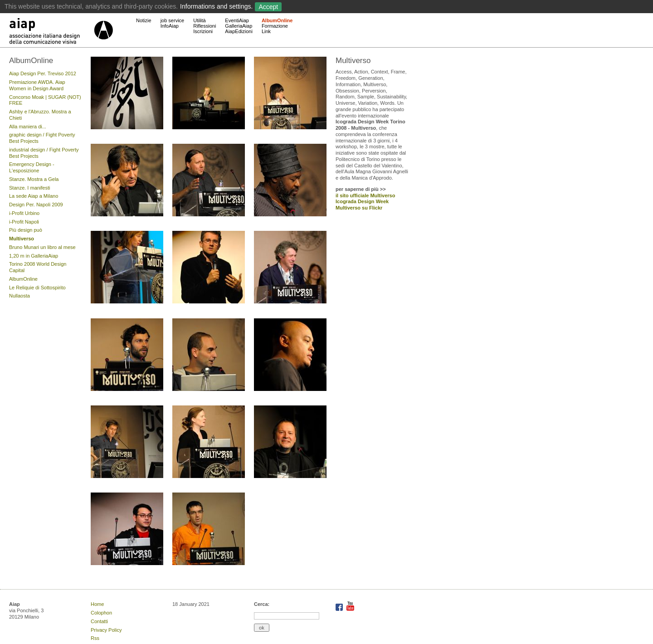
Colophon (101, 613)
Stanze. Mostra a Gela (34, 179)
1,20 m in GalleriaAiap (34, 256)
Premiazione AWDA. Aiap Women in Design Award (37, 85)
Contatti (99, 621)
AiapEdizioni (239, 31)
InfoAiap (170, 26)
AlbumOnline (277, 20)
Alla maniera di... (28, 127)
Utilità (200, 20)
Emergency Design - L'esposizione (32, 167)
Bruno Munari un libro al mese (42, 247)
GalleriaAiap (239, 26)
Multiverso (22, 239)
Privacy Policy (106, 630)
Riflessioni (205, 26)
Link (266, 31)
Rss (95, 638)
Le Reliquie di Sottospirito (37, 288)
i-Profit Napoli (24, 222)
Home (97, 604)
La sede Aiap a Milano (34, 196)
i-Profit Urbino (24, 213)
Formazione (275, 26)
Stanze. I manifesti (30, 188)
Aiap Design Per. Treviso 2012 (43, 73)
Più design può (26, 230)
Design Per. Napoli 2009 (36, 205)
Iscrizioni (203, 31)
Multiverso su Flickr (359, 208)
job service (173, 20)
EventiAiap (237, 20)
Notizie (144, 20)
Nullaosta (19, 296)
